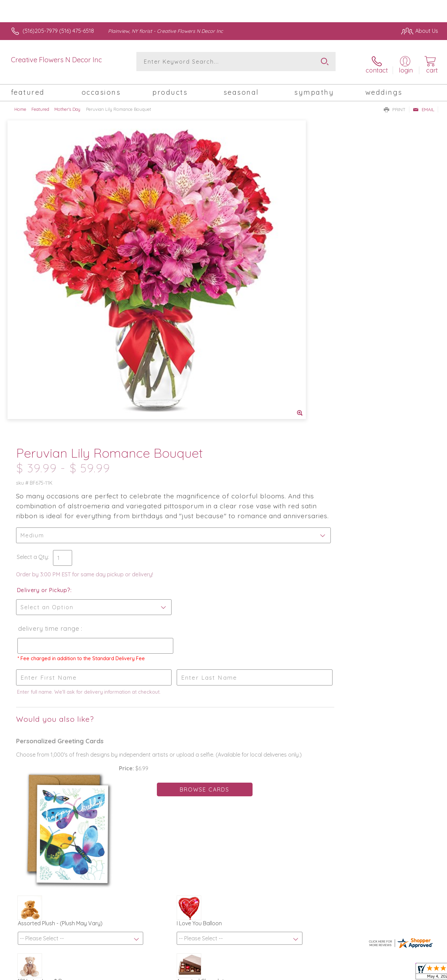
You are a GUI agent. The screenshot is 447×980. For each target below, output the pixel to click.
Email (424, 105)
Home (20, 104)
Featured (40, 104)
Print (395, 105)
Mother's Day (67, 104)
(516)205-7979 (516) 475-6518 (58, 31)
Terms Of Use (287, 973)
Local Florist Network (376, 973)
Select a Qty (240, 246)
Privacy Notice (327, 973)
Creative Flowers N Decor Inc (56, 60)
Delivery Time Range (256, 318)
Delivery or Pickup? (251, 279)
